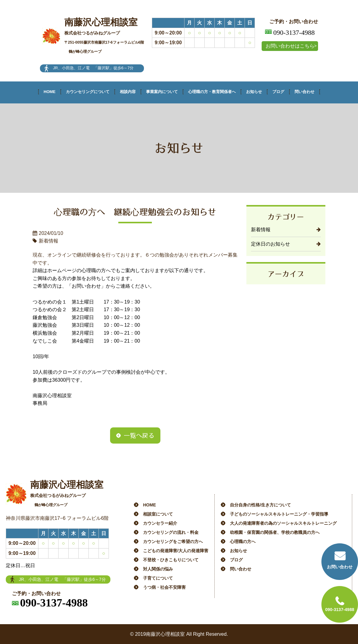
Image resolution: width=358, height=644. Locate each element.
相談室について (158, 514)
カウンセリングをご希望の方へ (173, 541)
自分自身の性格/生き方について (260, 505)
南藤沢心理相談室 (104, 36)
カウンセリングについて (88, 92)
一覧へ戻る (139, 435)
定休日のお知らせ (270, 244)
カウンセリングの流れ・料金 (171, 532)
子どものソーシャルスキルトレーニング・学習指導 (279, 514)
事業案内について (162, 92)
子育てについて (158, 578)
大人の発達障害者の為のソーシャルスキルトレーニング (283, 523)
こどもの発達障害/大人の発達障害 (176, 551)
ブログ (278, 92)
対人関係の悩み (158, 569)
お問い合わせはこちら (290, 46)
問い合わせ (304, 92)
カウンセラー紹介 (160, 523)
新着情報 (261, 230)
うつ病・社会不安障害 (164, 587)
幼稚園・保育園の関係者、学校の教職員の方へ (275, 532)
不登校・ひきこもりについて (171, 560)
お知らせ (254, 92)
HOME (50, 92)
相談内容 (128, 92)
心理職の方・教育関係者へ (212, 92)
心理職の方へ (243, 541)
